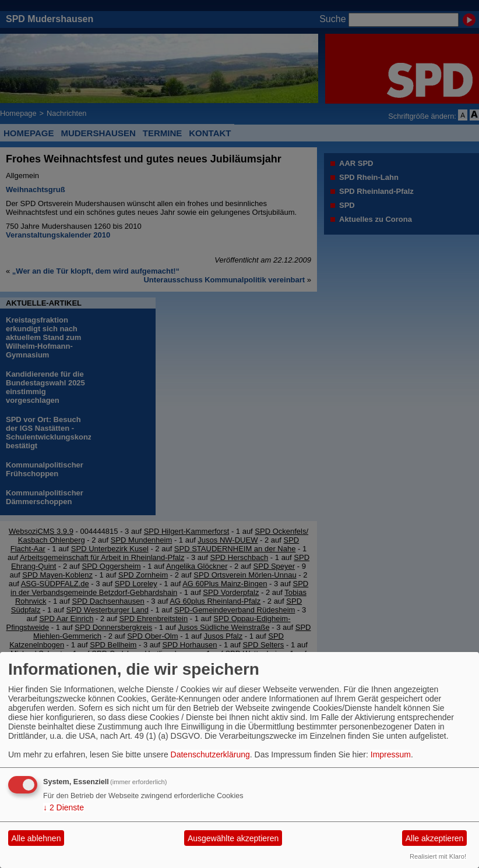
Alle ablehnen (36, 838)
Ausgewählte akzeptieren (233, 838)
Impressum (391, 754)
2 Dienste (64, 807)
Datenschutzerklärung (210, 754)
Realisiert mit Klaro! (438, 856)
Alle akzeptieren (435, 838)
